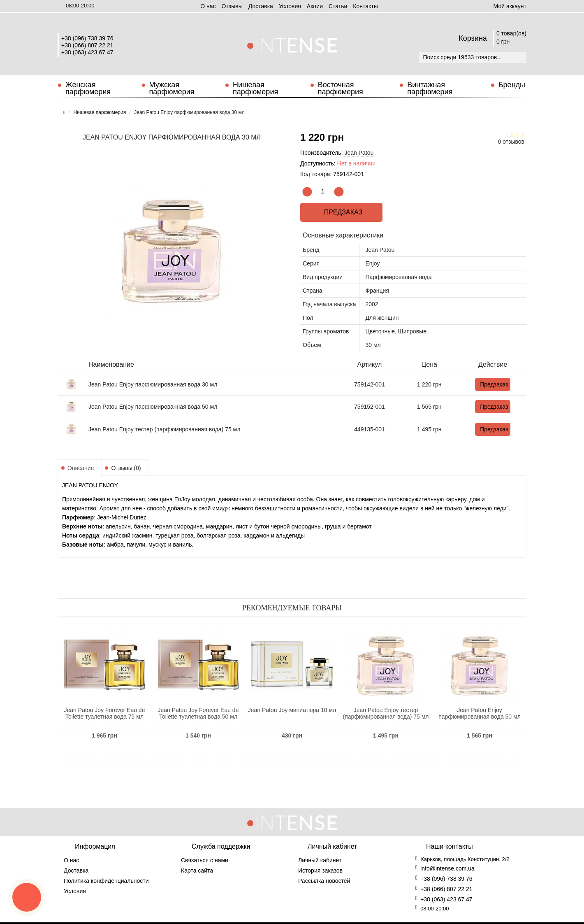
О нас (208, 6)
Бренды (512, 85)
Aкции (315, 6)
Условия (290, 6)
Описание (81, 468)
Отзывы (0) (126, 468)
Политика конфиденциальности (106, 881)
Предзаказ (343, 212)
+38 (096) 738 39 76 (87, 38)
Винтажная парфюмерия (430, 88)
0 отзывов (511, 142)
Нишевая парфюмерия (255, 88)
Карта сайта (197, 870)
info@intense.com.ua (447, 868)
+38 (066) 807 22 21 (87, 45)
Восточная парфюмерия (341, 88)
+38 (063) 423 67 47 (87, 52)
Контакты (365, 6)
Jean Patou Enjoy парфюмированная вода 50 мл (153, 407)
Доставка (261, 6)
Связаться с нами (205, 860)
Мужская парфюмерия (172, 88)
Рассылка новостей (324, 881)
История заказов (320, 870)
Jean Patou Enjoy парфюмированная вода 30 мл (153, 384)
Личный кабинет (320, 860)
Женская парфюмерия (88, 88)
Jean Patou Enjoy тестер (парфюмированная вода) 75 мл (164, 429)
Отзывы (232, 6)
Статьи (338, 6)
